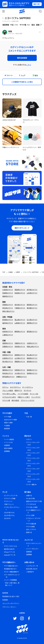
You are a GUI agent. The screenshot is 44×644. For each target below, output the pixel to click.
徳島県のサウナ (32, 358)
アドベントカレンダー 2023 (33, 454)
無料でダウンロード (22, 228)
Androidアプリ (9, 555)
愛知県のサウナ (32, 331)
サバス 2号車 (30, 515)
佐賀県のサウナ (20, 370)
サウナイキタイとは (10, 546)
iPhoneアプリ (9, 552)
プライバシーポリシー (9, 607)
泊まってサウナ (31, 529)
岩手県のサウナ (32, 290)
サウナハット (8, 501)
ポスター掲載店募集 (10, 572)
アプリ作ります (31, 504)
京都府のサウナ (20, 343)
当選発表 (7, 445)
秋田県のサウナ (20, 293)
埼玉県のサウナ (8, 308)
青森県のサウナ (20, 290)
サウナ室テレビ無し (9, 394)
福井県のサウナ (8, 323)
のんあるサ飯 (30, 499)
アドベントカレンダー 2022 (33, 459)
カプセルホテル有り (9, 397)
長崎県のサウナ (32, 370)
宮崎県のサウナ (32, 373)
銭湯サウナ (18, 390)
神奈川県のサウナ (8, 311)
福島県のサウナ (8, 296)
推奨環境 (5, 593)
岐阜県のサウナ (8, 331)
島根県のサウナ (20, 355)
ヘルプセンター (31, 566)
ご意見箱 (29, 572)
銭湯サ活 (29, 532)
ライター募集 (30, 485)
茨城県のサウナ (8, 305)
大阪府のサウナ (32, 343)
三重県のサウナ (8, 335)
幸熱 (10, 31)
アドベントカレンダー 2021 (33, 465)
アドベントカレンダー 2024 (33, 449)
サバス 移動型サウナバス (33, 511)
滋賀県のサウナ (8, 343)
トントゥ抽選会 (9, 439)
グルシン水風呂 (8, 390)
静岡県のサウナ (20, 331)
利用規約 (5, 600)
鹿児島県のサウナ (8, 377)
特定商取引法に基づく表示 (11, 596)
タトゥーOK (34, 394)
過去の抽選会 (8, 448)
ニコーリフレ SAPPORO (18, 18)
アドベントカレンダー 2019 (33, 475)
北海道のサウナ (8, 290)
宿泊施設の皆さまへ (10, 569)
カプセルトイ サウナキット (33, 520)
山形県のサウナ (32, 293)
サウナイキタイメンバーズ (34, 545)
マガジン (29, 439)
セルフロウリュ (15, 387)
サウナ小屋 (6, 400)
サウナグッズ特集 (10, 499)
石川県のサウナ (32, 320)
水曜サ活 (29, 496)
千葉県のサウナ (20, 308)
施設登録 (7, 429)
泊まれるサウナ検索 (10, 420)
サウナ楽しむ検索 (32, 507)
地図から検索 (8, 423)
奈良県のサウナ (20, 346)
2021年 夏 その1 (9, 513)
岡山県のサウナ (32, 355)
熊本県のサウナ (8, 373)
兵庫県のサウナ (8, 346)
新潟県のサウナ (8, 320)
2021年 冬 (7, 518)
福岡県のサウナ (8, 370)
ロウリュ (5, 387)
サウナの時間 (30, 527)
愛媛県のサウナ (20, 361)
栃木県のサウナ (20, 305)
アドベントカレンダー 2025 (33, 444)
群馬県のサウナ (32, 305)
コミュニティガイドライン (11, 603)
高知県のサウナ (32, 361)
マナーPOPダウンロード (12, 575)
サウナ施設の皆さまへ (11, 566)
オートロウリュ (28, 387)
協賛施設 (29, 552)
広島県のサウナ (8, 358)
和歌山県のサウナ (33, 346)
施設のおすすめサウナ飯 (34, 501)
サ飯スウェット (9, 504)
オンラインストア (10, 496)
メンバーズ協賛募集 (10, 580)
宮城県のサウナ (8, 293)
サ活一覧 (29, 417)
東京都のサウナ (32, 308)
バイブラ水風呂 (23, 394)
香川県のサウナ (8, 361)
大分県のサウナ (20, 373)
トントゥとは (8, 442)
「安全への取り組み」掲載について (12, 584)
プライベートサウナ (28, 400)
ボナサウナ (28, 390)
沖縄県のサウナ (21, 377)
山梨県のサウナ (20, 323)
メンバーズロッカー (33, 549)
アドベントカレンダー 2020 (33, 470)
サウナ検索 (8, 417)
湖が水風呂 (15, 400)
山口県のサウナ (20, 358)
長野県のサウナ (32, 323)
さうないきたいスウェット (12, 508)
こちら (29, 65)
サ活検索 (7, 426)
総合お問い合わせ (32, 569)
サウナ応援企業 (31, 524)
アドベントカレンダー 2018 (33, 480)
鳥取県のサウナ (8, 355)
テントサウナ (36, 397)
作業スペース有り (24, 397)
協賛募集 (7, 451)
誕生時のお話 (8, 549)
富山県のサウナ (20, 320)
